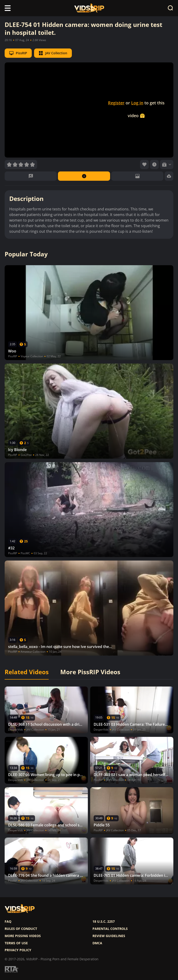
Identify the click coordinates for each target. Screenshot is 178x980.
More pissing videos (23, 936)
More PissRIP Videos (90, 672)
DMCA (97, 943)
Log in (137, 103)
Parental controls (110, 929)
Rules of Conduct (21, 929)
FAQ (8, 922)
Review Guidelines (109, 936)
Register (116, 103)
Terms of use (16, 943)
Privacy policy (18, 950)
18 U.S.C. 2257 (104, 922)
